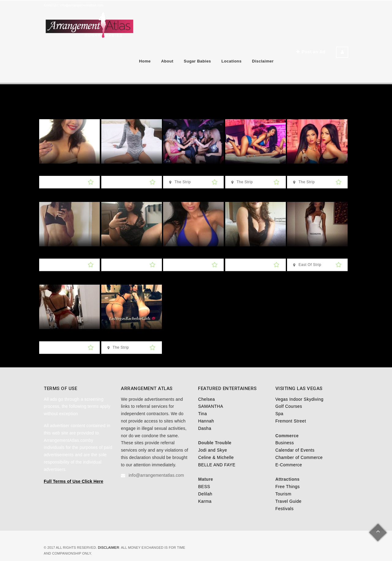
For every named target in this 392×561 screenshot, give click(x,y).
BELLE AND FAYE (217, 465)
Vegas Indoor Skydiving (299, 399)
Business (285, 443)
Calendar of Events (295, 450)
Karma (205, 501)
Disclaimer (263, 61)
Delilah (205, 494)
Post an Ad (311, 52)
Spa (279, 414)
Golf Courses (289, 406)
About (167, 61)
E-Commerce (289, 465)
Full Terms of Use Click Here (73, 481)
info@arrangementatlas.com (82, 5)
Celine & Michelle (216, 457)
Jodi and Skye (212, 450)
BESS (204, 487)
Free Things (288, 487)
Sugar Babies (198, 61)
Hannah (206, 421)
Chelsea (206, 399)
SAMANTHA (211, 406)
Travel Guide (289, 501)
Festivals (285, 509)
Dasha (205, 428)
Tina (202, 414)
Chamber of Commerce (299, 457)
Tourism (284, 494)
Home (145, 61)
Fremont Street (291, 421)
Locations (232, 61)
